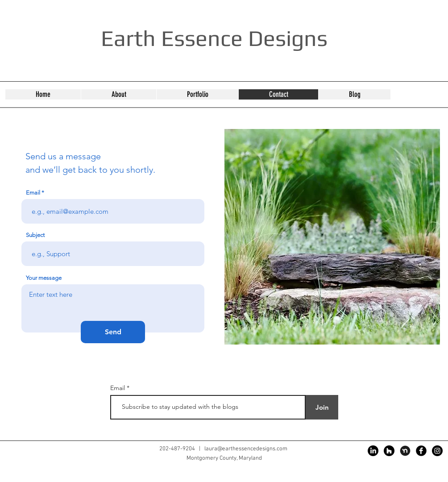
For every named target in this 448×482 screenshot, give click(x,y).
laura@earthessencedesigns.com (246, 449)
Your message (44, 278)
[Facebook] (421, 451)
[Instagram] (437, 451)
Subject (35, 235)
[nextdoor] (405, 451)
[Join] (322, 407)
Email (33, 193)
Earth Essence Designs (214, 38)
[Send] (113, 332)
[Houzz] (389, 451)
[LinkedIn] (373, 451)
